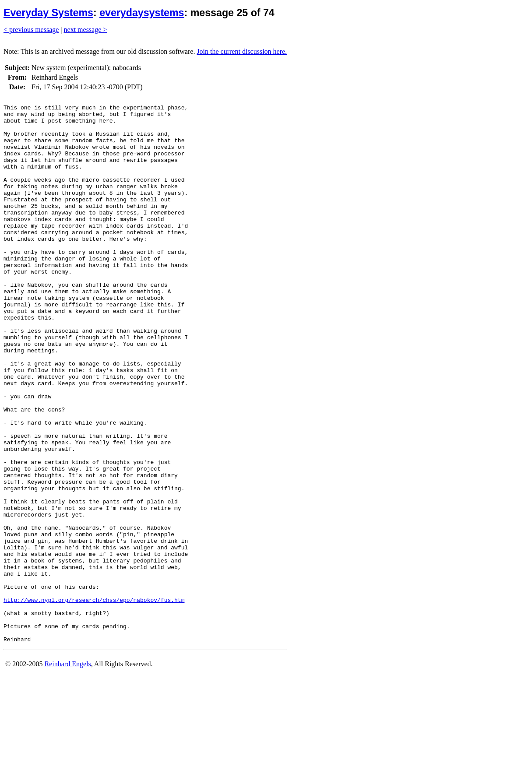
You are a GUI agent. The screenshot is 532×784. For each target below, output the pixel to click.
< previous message (31, 30)
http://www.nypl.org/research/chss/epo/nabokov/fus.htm (94, 701)
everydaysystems (142, 13)
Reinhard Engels (67, 773)
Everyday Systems (48, 13)
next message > (86, 30)
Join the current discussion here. (242, 51)
